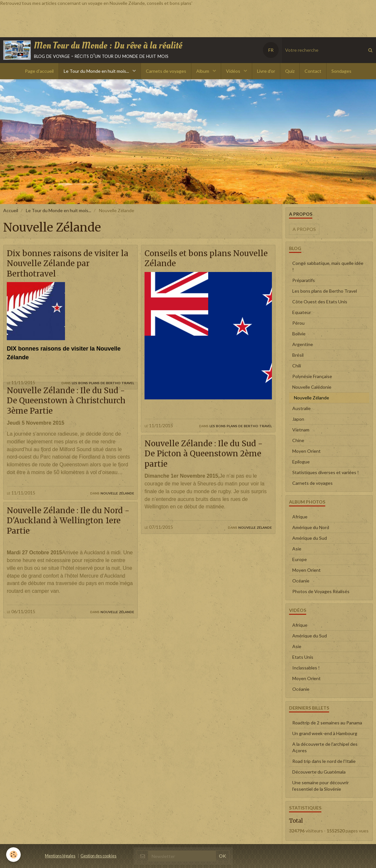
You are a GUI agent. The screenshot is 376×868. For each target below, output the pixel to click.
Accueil (11, 210)
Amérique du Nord (311, 527)
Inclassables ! (306, 668)
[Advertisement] (118, 21)
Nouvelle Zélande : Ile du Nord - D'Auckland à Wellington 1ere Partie (68, 532)
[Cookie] (14, 855)
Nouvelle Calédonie (312, 387)
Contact (313, 71)
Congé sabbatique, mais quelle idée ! (328, 266)
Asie (297, 549)
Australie (301, 408)
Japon (298, 419)
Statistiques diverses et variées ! (326, 472)
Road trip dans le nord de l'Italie (324, 761)
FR (271, 50)
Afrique (300, 517)
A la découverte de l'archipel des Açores (325, 747)
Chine (298, 440)
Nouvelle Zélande (117, 503)
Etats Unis (303, 657)
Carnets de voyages (166, 71)
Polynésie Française (312, 376)
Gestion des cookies (98, 856)
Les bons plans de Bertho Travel (103, 382)
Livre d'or (266, 71)
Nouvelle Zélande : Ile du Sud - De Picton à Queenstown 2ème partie (204, 454)
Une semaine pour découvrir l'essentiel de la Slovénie (321, 786)
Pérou (298, 323)
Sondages (341, 71)
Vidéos (234, 71)
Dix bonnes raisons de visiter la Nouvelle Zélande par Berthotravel (68, 264)
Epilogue (301, 462)
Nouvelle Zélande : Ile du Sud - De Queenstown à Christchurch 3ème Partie (67, 411)
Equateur (302, 312)
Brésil (298, 355)
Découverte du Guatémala (319, 772)
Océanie (301, 581)
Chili (297, 366)
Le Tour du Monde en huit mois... (97, 71)
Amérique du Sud (310, 538)
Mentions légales (60, 856)
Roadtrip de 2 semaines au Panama (327, 723)
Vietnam (301, 430)
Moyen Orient (306, 451)
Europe (300, 559)
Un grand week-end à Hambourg (325, 733)
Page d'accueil (39, 71)
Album (203, 71)
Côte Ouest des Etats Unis (320, 302)
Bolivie (299, 334)
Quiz (290, 71)
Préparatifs (304, 280)
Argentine (303, 344)
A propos (304, 229)
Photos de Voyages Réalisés (321, 591)
